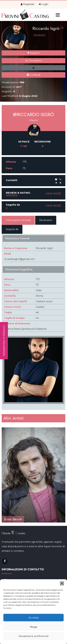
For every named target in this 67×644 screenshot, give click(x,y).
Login (44, 4)
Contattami (34, 61)
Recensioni (46, 220)
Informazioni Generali (18, 220)
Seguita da (12, 229)
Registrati (28, 4)
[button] (62, 583)
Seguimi (34, 53)
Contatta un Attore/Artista (4, 341)
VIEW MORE (53, 194)
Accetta (33, 618)
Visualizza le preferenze (34, 636)
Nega (33, 627)
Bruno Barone (13, 519)
